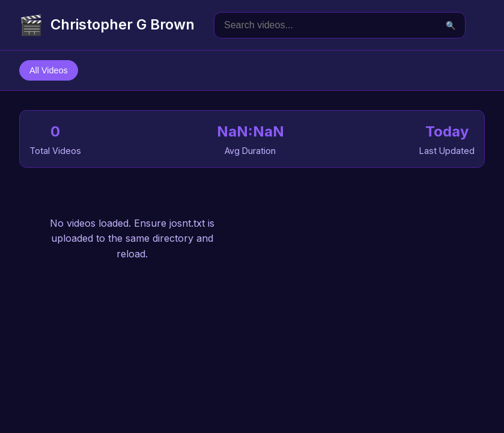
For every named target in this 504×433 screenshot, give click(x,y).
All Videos (49, 70)
